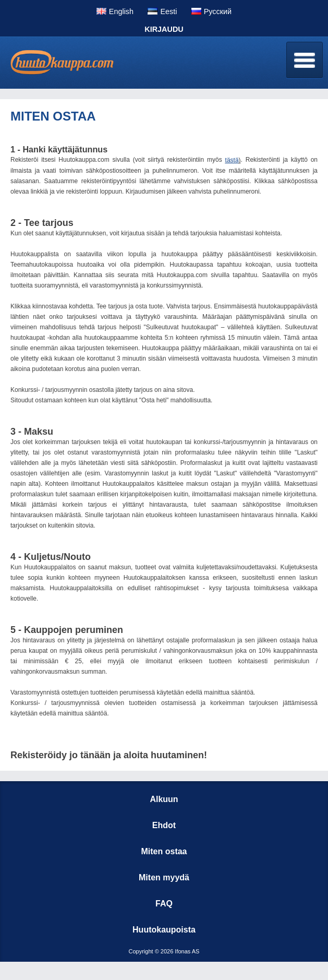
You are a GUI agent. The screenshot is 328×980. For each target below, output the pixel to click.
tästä (232, 160)
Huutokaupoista (164, 930)
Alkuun (164, 799)
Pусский (218, 11)
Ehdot (164, 825)
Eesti (168, 11)
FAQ (164, 904)
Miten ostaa (164, 851)
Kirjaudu (164, 29)
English (121, 11)
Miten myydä (164, 877)
